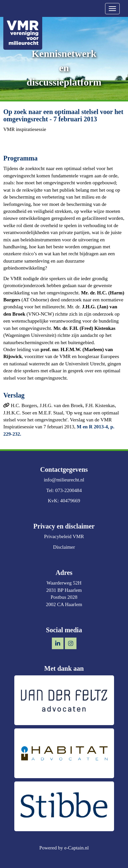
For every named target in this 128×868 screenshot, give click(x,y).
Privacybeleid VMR (64, 536)
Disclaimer (64, 547)
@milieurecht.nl (64, 480)
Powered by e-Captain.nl (64, 848)
